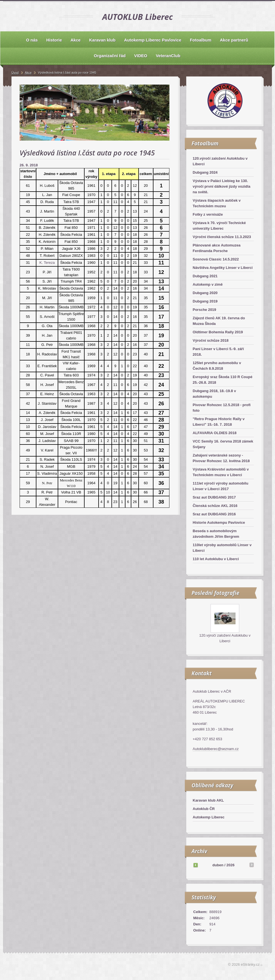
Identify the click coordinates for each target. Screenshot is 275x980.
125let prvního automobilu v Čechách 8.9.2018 (217, 366)
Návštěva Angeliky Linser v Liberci (223, 268)
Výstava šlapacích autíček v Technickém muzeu (217, 203)
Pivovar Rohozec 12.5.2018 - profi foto (222, 408)
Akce (28, 73)
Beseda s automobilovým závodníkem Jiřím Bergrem (216, 534)
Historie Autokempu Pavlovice (219, 522)
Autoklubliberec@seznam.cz (216, 749)
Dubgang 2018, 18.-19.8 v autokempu (214, 394)
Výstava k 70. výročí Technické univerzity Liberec (219, 226)
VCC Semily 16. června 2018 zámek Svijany (223, 444)
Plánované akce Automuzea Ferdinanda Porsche (217, 248)
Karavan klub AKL (208, 800)
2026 (230, 865)
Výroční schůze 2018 (211, 340)
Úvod (15, 73)
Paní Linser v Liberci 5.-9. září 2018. (218, 352)
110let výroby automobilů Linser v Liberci (222, 548)
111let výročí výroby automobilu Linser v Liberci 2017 (221, 486)
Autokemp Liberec (208, 817)
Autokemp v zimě (208, 284)
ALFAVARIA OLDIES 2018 (215, 433)
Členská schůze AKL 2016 (215, 506)
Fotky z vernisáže (208, 214)
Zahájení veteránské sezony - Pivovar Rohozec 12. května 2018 (221, 458)
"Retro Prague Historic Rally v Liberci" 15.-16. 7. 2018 (219, 422)
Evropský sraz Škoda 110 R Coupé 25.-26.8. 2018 (222, 380)
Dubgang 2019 (205, 301)
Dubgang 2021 (205, 276)
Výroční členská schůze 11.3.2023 (222, 237)
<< (195, 865)
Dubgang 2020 (205, 293)
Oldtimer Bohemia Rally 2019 (218, 332)
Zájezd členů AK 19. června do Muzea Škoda (219, 321)
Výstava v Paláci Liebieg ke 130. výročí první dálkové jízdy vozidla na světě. (222, 186)
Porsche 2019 (204, 310)
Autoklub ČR (204, 809)
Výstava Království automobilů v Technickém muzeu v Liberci (221, 472)
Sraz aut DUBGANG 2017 (214, 497)
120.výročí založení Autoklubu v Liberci (220, 161)
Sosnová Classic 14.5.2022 (216, 259)
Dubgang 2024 (205, 172)
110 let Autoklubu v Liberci (216, 559)
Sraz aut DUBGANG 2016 (214, 514)
